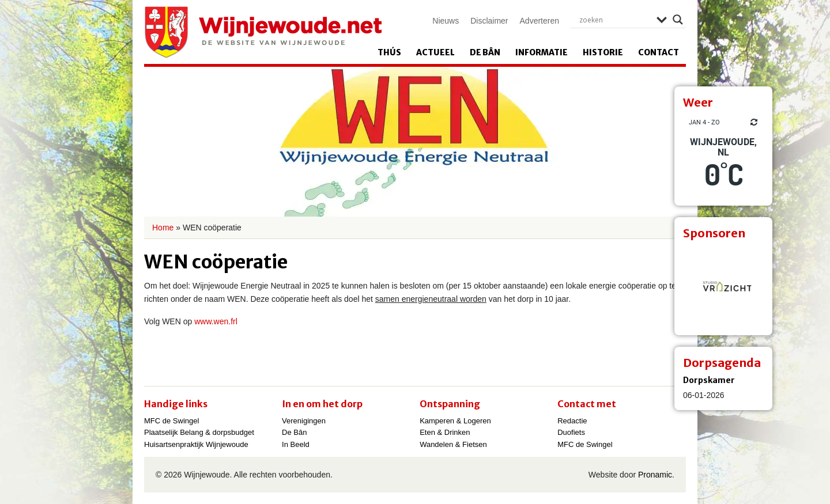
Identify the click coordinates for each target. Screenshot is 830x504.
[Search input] (615, 20)
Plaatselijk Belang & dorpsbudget (199, 432)
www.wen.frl (216, 321)
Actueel (435, 52)
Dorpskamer (709, 380)
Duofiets (571, 432)
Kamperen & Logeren (455, 421)
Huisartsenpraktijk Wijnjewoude (196, 444)
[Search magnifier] (678, 20)
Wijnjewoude (263, 32)
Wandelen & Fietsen (453, 444)
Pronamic (655, 475)
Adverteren (539, 21)
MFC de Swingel (171, 421)
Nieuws (446, 21)
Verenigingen (304, 421)
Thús (389, 52)
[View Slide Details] (723, 286)
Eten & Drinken (445, 432)
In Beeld (296, 444)
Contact (659, 52)
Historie (603, 52)
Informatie (542, 52)
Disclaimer (489, 21)
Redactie (572, 421)
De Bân (485, 52)
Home (163, 228)
